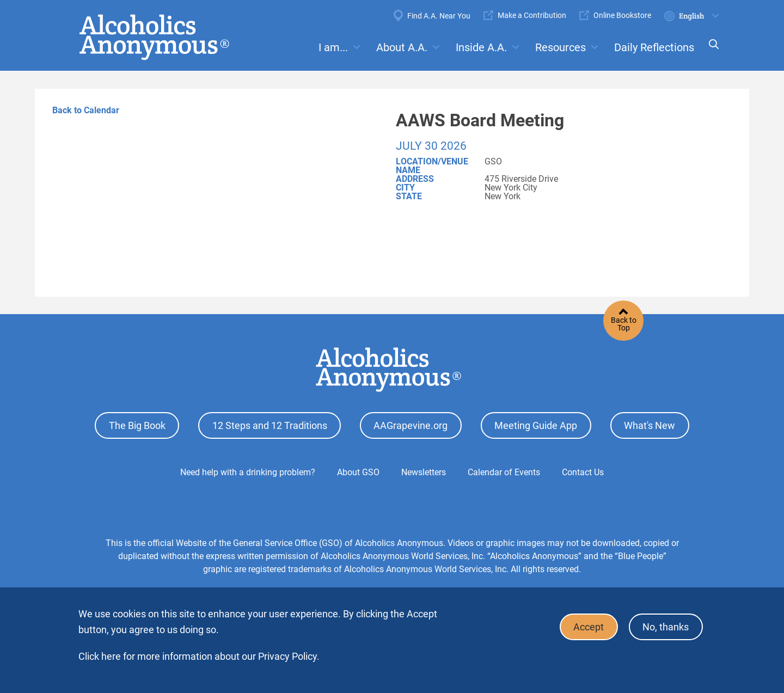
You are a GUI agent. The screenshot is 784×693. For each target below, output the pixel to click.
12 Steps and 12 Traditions (270, 425)
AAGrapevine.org (411, 425)
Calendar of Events (504, 472)
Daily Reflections (654, 47)
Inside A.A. (481, 47)
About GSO (358, 472)
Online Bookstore (622, 15)
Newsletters (424, 472)
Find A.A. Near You (439, 16)
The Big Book (137, 425)
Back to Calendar (86, 110)
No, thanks (666, 627)
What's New (650, 425)
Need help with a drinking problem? (248, 472)
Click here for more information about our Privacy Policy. (199, 656)
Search (710, 51)
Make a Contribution (532, 15)
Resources (561, 47)
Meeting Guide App (536, 425)
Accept (588, 627)
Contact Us (583, 472)
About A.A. (402, 47)
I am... (333, 47)
